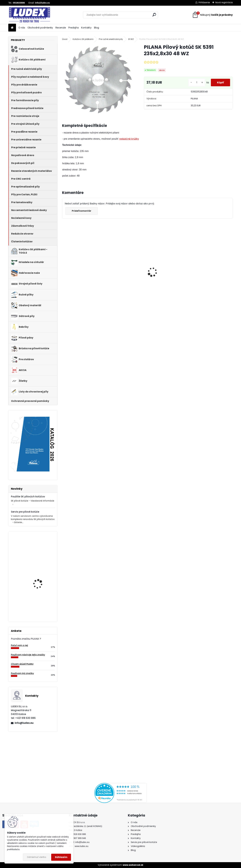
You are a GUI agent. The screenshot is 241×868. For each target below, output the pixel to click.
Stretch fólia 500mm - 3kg (41, 600)
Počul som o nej (19, 645)
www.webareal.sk (133, 865)
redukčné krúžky (129, 139)
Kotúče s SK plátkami (83, 39)
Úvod (65, 39)
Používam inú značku (22, 673)
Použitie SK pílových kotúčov (28, 497)
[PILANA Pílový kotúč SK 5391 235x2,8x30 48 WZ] (98, 80)
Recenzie (61, 28)
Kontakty (86, 28)
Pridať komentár (82, 211)
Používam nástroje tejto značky (28, 655)
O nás (22, 28)
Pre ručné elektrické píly (111, 39)
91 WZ (131, 39)
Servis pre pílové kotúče (25, 512)
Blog (97, 28)
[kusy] (197, 83)
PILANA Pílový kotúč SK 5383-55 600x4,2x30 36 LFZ (211, 279)
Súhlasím (61, 857)
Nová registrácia (224, 2)
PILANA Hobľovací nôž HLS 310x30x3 (40, 574)
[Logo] (29, 15)
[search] (154, 15)
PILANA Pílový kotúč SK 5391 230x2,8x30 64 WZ (41, 547)
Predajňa (74, 28)
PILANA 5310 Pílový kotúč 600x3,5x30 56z (165, 275)
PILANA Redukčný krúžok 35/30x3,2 (79, 278)
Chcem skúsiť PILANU (22, 664)
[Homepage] (12, 28)
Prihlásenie (204, 2)
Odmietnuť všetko (37, 857)
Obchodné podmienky (40, 28)
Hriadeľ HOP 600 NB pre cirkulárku (121, 278)
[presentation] (64, 267)
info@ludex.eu (24, 723)
